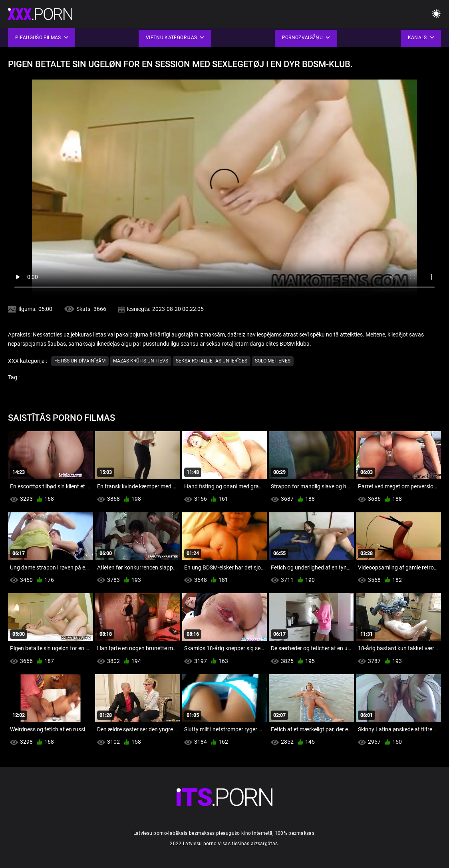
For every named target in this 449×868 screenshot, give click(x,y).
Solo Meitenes (273, 361)
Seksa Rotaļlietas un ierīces (212, 361)
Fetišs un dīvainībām (80, 361)
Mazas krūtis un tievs (141, 361)
